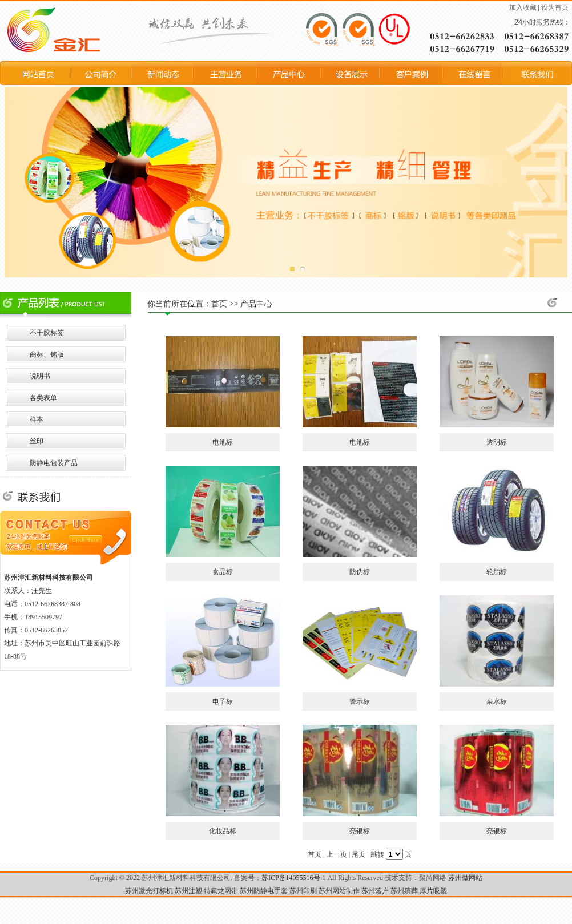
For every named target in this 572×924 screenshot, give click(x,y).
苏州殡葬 (404, 891)
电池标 (223, 442)
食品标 (223, 572)
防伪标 (360, 572)
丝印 (37, 441)
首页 (219, 304)
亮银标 (360, 831)
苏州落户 (375, 891)
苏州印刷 (303, 891)
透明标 (497, 442)
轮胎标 (497, 572)
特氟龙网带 (221, 891)
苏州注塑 (188, 891)
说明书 (40, 376)
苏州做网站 (465, 878)
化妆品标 (223, 831)
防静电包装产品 (54, 463)
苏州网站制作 (339, 891)
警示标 (360, 701)
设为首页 (555, 7)
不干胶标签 (47, 333)
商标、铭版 (47, 354)
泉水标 (497, 701)
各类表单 (43, 398)
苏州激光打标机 (149, 891)
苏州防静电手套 (264, 891)
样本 (37, 419)
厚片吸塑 (433, 891)
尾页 (358, 854)
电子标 (223, 701)
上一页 (337, 854)
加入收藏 (523, 7)
